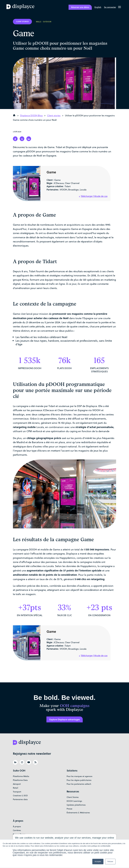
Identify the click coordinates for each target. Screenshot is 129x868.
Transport (17, 792)
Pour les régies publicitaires (79, 780)
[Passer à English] (98, 7)
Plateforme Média (21, 776)
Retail (16, 788)
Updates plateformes (76, 805)
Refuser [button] (110, 862)
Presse (69, 809)
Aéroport (17, 784)
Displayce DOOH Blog (31, 115)
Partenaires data (20, 799)
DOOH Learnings (74, 801)
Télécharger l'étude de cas (94, 196)
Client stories (54, 115)
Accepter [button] (98, 862)
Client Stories (73, 797)
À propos (17, 826)
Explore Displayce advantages (65, 719)
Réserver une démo (80, 7)
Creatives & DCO (20, 796)
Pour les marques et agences (79, 776)
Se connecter (110, 7)
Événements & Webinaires (78, 813)
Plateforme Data (20, 780)
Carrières (17, 830)
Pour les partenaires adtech (79, 784)
